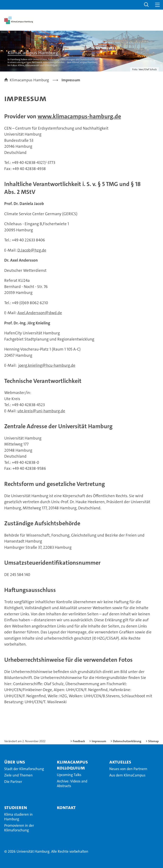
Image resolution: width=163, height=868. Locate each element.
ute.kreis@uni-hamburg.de (41, 411)
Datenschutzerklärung (127, 741)
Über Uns (15, 762)
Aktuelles (120, 762)
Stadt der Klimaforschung (24, 769)
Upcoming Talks (69, 775)
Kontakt (66, 807)
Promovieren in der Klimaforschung (19, 828)
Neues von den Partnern (128, 769)
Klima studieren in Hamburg (18, 817)
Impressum (99, 741)
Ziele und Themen (18, 775)
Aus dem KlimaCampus (127, 775)
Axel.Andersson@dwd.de (40, 313)
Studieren (16, 807)
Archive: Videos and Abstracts (72, 783)
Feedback (79, 741)
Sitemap (153, 741)
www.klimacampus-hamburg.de (79, 116)
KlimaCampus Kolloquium (72, 765)
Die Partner (13, 782)
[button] (146, 5)
